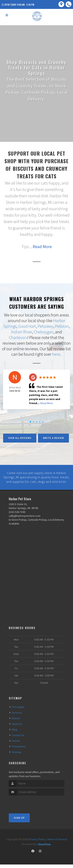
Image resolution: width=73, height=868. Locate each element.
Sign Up (19, 821)
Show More (46, 403)
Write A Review (53, 437)
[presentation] (29, 806)
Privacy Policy (37, 843)
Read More (42, 247)
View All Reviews (20, 437)
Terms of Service (57, 843)
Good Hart (27, 326)
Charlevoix (18, 337)
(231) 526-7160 (17, 515)
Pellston (62, 326)
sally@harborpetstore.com (25, 519)
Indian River (22, 332)
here (56, 354)
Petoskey (46, 326)
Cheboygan (44, 332)
